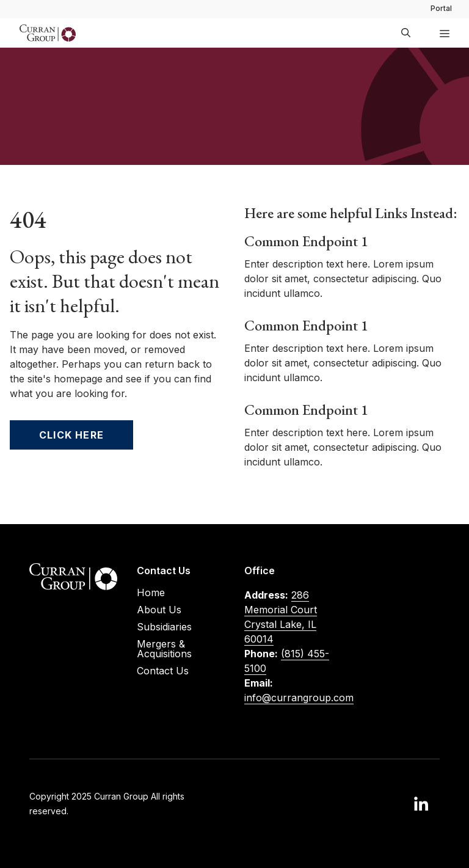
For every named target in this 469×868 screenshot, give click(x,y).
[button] (406, 33)
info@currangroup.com (299, 698)
